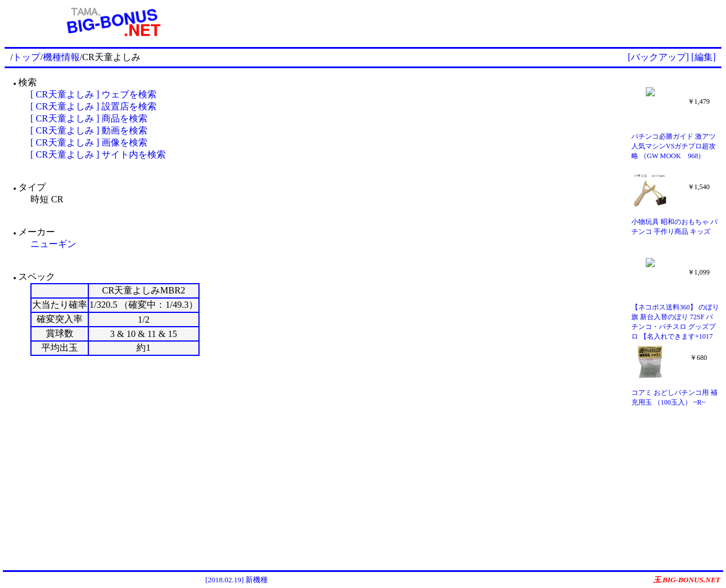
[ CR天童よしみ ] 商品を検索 (89, 118)
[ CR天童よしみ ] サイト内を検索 (98, 154)
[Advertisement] (471, 22)
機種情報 (61, 57)
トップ (26, 57)
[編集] (703, 57)
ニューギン (53, 244)
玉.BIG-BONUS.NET (687, 580)
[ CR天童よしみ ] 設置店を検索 (93, 106)
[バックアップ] (659, 57)
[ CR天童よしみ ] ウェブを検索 (93, 94)
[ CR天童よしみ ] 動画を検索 (89, 130)
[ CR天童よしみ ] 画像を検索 (89, 142)
